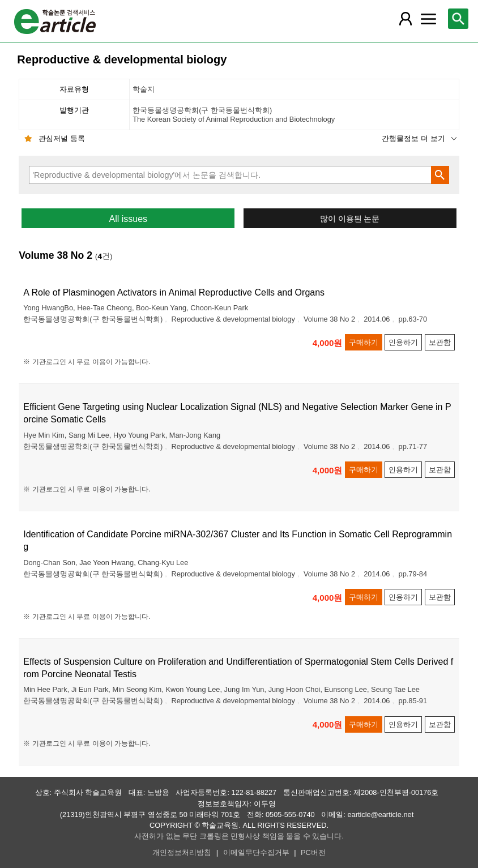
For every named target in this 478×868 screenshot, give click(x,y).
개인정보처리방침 (182, 852)
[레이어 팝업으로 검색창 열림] (458, 19)
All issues (128, 219)
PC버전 (313, 852)
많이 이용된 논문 (350, 219)
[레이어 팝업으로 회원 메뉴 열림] (406, 19)
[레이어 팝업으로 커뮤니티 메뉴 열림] (428, 19)
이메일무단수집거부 (256, 852)
